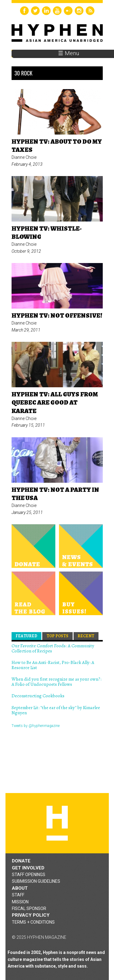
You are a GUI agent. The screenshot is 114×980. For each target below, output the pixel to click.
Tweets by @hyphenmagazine (36, 726)
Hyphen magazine (57, 823)
